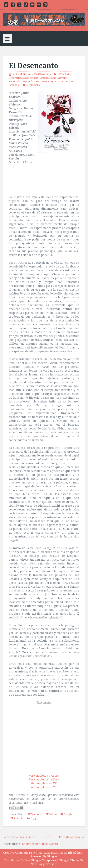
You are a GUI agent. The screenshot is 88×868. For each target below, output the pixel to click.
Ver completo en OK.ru (44, 776)
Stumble (17, 818)
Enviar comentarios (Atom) (40, 844)
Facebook (35, 814)
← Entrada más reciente (20, 837)
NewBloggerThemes (44, 864)
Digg (32, 818)
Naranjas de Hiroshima (67, 853)
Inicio (47, 837)
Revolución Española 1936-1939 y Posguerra (35, 81)
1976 (68, 74)
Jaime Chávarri (58, 78)
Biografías (15, 78)
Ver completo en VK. (44, 783)
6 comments (33, 85)
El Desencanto (34, 66)
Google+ (67, 814)
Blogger (52, 856)
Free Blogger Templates (40, 860)
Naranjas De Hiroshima (37, 74)
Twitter (51, 814)
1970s (61, 74)
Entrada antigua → (72, 837)
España (44, 78)
